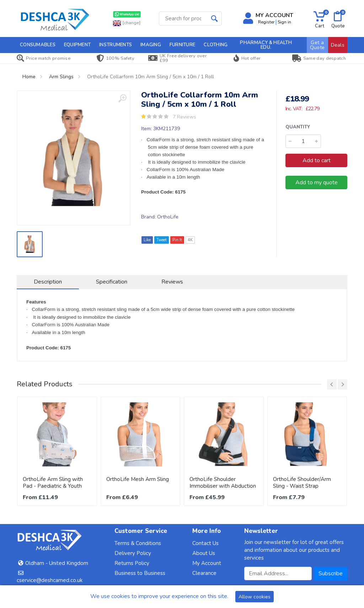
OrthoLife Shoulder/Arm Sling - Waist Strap (302, 483)
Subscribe (331, 573)
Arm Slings (61, 77)
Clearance (204, 573)
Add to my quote (317, 183)
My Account (207, 563)
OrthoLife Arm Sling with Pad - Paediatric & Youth (53, 483)
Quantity (298, 127)
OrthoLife (168, 217)
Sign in (284, 22)
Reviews (172, 282)
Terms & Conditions (138, 543)
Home (29, 77)
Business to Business (140, 573)
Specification (112, 282)
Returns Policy (132, 563)
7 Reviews (184, 117)
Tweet (162, 240)
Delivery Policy (133, 553)
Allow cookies (255, 597)
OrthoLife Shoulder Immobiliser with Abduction (223, 483)
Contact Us (205, 543)
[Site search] (183, 18)
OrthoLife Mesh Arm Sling (138, 479)
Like (147, 240)
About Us (204, 553)
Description (48, 282)
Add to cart (317, 160)
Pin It (177, 240)
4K (190, 240)
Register (266, 22)
